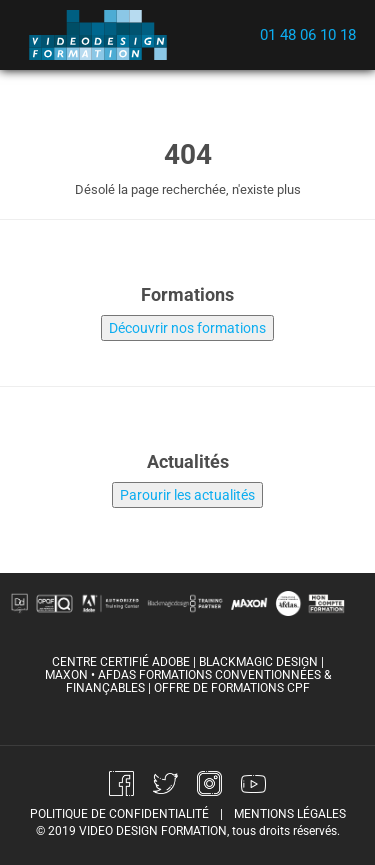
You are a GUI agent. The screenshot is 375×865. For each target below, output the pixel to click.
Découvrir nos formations (187, 328)
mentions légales (290, 814)
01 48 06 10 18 (308, 35)
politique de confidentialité (119, 814)
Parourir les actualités (187, 495)
